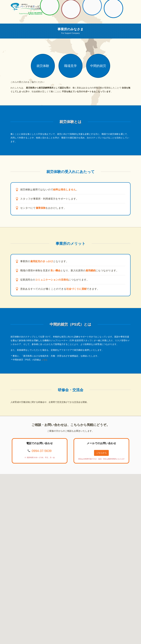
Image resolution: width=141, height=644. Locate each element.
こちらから (101, 455)
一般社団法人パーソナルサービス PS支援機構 (27, 7)
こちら (45, 362)
